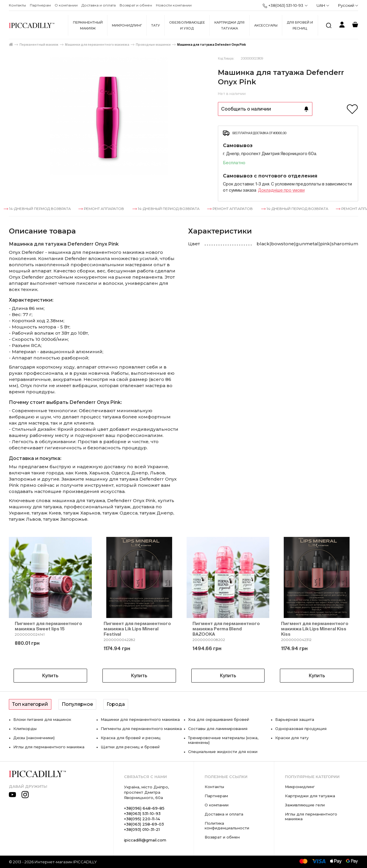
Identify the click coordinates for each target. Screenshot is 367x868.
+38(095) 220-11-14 (142, 819)
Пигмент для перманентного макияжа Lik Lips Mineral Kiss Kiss (315, 629)
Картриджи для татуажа (229, 25)
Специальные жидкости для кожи (223, 752)
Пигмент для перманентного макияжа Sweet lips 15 (48, 626)
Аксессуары (266, 25)
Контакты (17, 5)
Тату (156, 25)
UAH (323, 5)
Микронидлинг (127, 25)
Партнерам (40, 5)
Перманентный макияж (88, 25)
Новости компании (174, 5)
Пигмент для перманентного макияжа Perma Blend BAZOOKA (226, 629)
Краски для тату (292, 738)
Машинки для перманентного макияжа (97, 45)
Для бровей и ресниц (300, 25)
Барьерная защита (295, 719)
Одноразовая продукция (301, 729)
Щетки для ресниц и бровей (130, 747)
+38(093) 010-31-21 (142, 829)
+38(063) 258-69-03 (144, 824)
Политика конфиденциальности (227, 826)
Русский (348, 5)
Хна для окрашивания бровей (219, 719)
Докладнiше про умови (281, 190)
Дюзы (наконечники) (34, 738)
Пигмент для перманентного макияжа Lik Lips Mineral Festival (137, 629)
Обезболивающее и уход (187, 25)
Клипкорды (25, 729)
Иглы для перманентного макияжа (49, 747)
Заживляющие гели (305, 805)
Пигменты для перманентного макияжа (141, 729)
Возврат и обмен (136, 5)
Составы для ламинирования (218, 729)
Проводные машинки (153, 45)
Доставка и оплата (99, 5)
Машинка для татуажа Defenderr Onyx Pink (212, 45)
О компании (66, 5)
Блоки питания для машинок (42, 719)
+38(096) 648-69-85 (144, 808)
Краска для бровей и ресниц (131, 738)
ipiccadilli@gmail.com (145, 840)
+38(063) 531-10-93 (283, 6)
